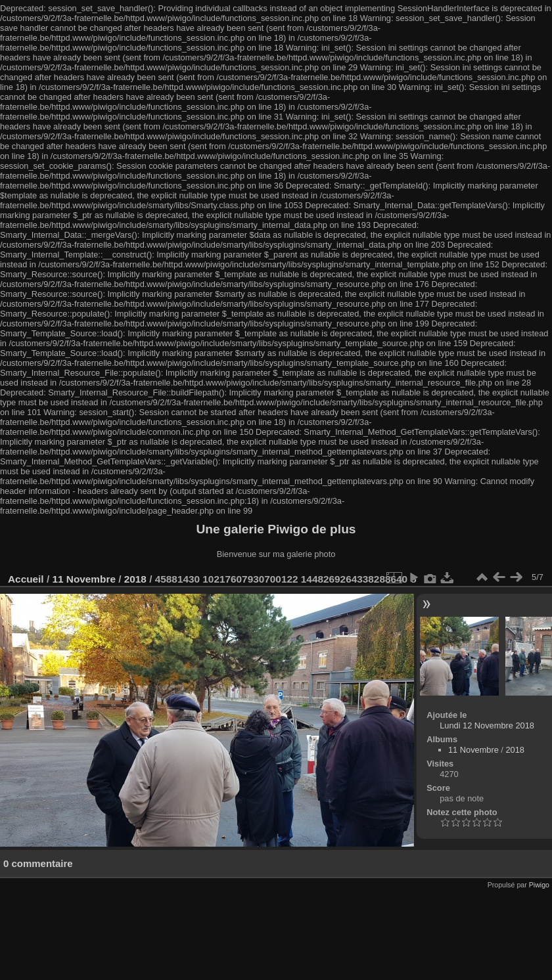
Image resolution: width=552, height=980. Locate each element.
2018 (135, 579)
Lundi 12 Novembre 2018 (487, 725)
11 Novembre (83, 579)
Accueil (26, 579)
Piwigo (539, 885)
